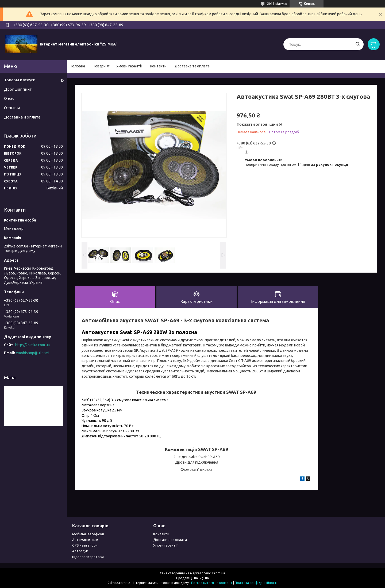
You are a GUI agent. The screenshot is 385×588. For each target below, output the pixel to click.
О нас (9, 98)
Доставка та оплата (192, 66)
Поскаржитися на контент (212, 583)
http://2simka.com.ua (32, 345)
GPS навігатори (85, 545)
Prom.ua (219, 573)
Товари (99, 66)
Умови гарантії (129, 66)
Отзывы (12, 108)
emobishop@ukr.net (32, 353)
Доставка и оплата (22, 117)
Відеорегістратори (88, 557)
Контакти (158, 66)
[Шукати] (358, 44)
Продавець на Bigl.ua (192, 578)
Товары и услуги (20, 80)
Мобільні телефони (88, 534)
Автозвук (80, 551)
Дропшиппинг (18, 89)
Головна (78, 66)
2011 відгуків (277, 4)
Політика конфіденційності (256, 583)
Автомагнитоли (85, 540)
